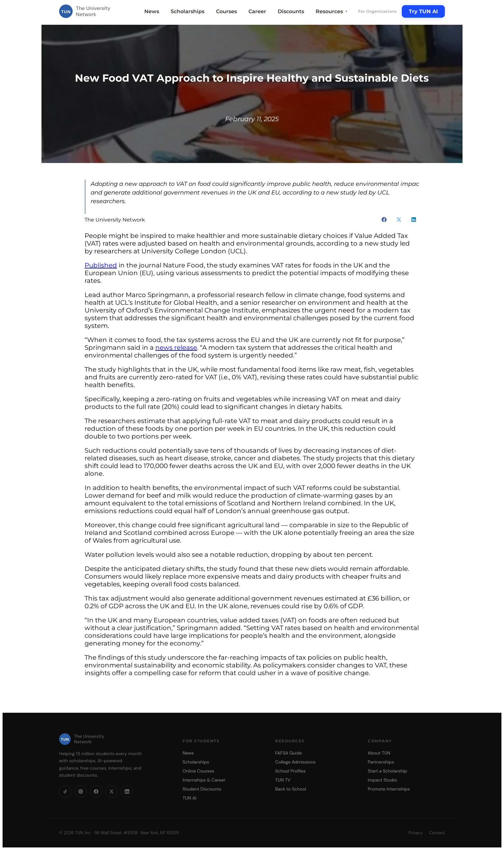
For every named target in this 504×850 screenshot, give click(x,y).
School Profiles (290, 771)
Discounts (291, 11)
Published (101, 265)
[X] (112, 791)
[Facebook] (96, 791)
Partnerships (381, 762)
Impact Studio (382, 780)
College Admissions (295, 762)
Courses (226, 11)
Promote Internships (389, 789)
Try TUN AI (423, 11)
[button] (384, 220)
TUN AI (189, 798)
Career (257, 11)
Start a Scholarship (387, 771)
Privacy (416, 833)
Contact (437, 833)
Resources (332, 11)
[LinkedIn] (127, 791)
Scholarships (188, 11)
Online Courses (198, 771)
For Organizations (377, 11)
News (152, 11)
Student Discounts (202, 789)
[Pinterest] (81, 791)
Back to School (291, 789)
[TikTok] (65, 791)
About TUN (379, 753)
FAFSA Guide (288, 753)
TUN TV (283, 780)
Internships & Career (204, 780)
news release (176, 348)
